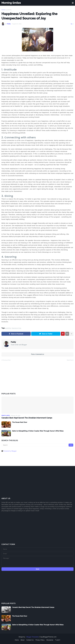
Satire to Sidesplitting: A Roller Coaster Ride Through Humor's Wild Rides (38, 431)
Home (3, 10)
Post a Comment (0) (38, 354)
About (23, 640)
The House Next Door (20, 422)
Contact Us (30, 640)
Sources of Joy (16, 328)
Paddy (13, 342)
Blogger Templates (33, 637)
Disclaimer (50, 640)
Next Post (70, 360)
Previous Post (6, 360)
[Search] (37, 445)
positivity (9, 10)
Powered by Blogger (9, 451)
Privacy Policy (40, 640)
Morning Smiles (11, 3)
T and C (58, 640)
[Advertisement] (16, 377)
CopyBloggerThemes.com (48, 637)
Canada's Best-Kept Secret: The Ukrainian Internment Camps (27, 418)
